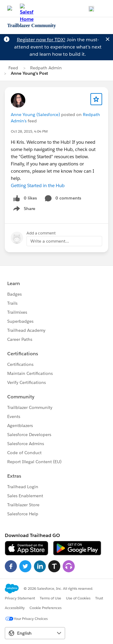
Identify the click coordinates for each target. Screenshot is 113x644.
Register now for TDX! (41, 40)
